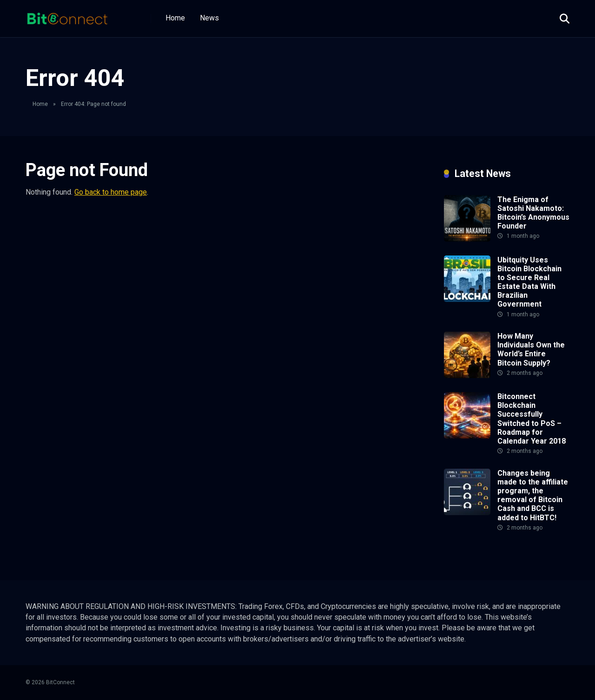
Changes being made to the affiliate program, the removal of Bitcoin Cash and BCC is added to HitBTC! (533, 495)
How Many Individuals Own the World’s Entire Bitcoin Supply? (531, 350)
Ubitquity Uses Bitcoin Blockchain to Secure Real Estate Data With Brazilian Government (529, 282)
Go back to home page (111, 192)
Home (175, 18)
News (209, 18)
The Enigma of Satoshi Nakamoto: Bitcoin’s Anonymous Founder (533, 213)
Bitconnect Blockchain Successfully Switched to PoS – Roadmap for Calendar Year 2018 (532, 419)
